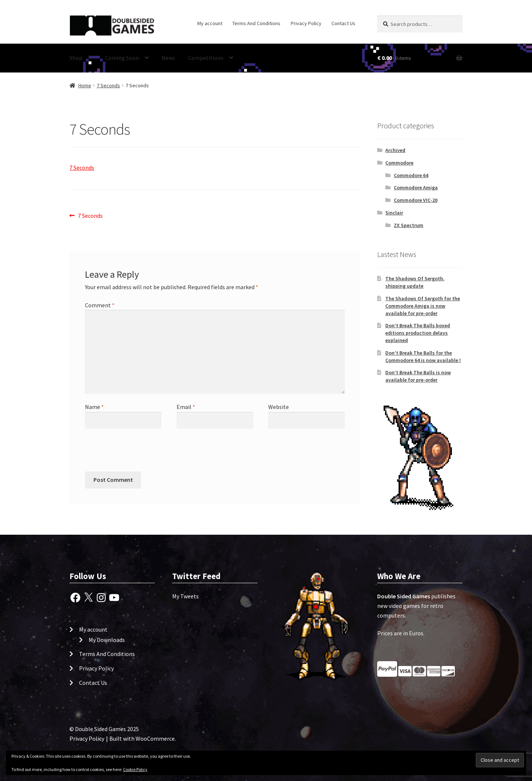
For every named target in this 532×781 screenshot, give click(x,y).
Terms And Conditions (256, 23)
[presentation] (135, 453)
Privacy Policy (306, 23)
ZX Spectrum (409, 225)
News (168, 58)
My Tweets (185, 596)
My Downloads (107, 640)
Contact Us (343, 23)
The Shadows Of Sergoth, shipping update (415, 282)
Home (85, 85)
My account (210, 23)
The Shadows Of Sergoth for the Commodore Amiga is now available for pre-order (423, 306)
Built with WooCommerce (142, 738)
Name (94, 407)
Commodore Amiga (416, 187)
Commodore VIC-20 (416, 200)
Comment (100, 305)
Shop (76, 58)
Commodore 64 (411, 175)
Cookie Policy (135, 769)
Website (279, 407)
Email (186, 407)
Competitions (206, 58)
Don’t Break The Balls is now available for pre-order (418, 376)
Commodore (399, 163)
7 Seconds (108, 85)
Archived (395, 150)
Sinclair (394, 213)
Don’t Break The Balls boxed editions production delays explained (418, 333)
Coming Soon (122, 58)
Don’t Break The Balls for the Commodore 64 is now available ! (423, 356)
